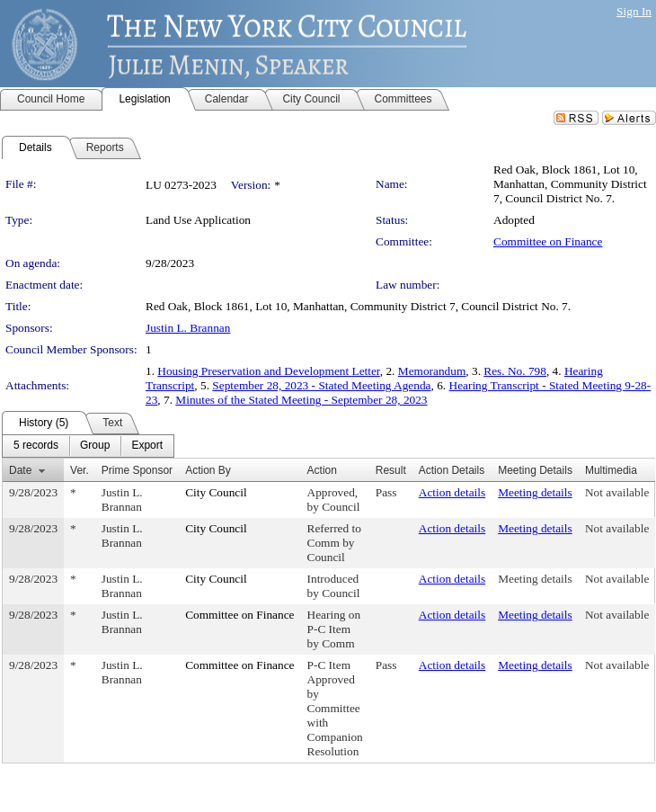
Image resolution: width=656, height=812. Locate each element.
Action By (208, 470)
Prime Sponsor (137, 470)
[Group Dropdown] (95, 446)
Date (20, 470)
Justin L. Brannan (188, 328)
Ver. (80, 470)
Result (391, 470)
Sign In (634, 11)
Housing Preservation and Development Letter (268, 371)
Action (322, 470)
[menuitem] (36, 446)
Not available (617, 492)
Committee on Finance (548, 241)
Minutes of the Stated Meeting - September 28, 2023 (301, 400)
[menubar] (88, 446)
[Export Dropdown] (147, 446)
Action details (452, 492)
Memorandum (432, 371)
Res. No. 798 (515, 371)
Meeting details (535, 492)
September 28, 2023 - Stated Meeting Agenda (321, 385)
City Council (216, 492)
